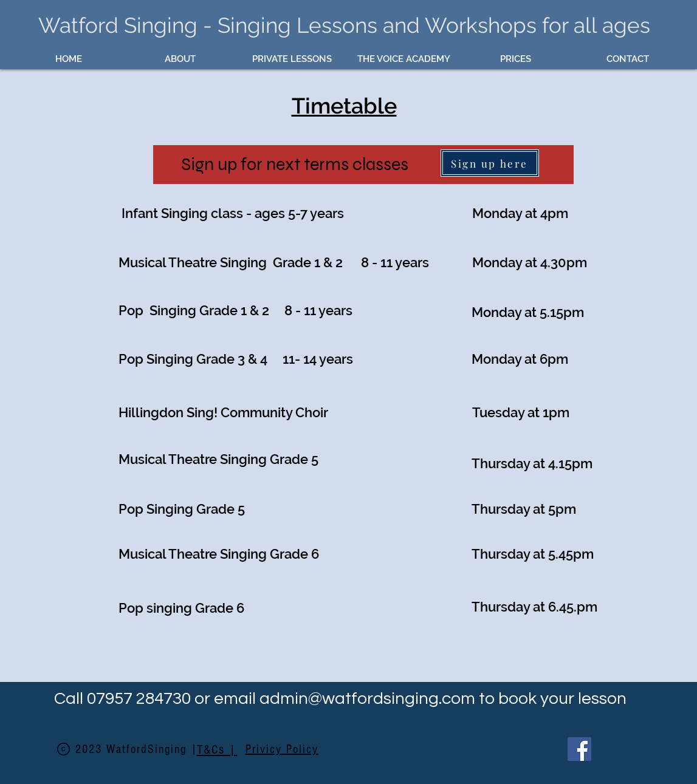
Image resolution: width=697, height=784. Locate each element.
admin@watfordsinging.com (367, 699)
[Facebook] (579, 749)
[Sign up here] (490, 163)
